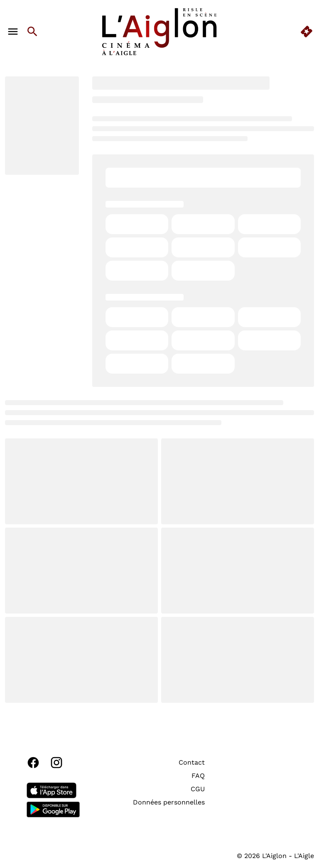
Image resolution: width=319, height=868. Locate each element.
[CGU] (198, 789)
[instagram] (56, 763)
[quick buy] (307, 32)
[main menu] (13, 32)
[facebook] (33, 763)
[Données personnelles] (169, 802)
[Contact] (192, 763)
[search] (32, 32)
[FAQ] (198, 776)
